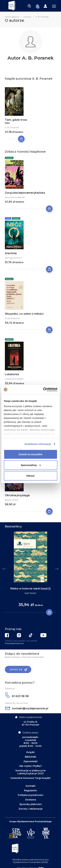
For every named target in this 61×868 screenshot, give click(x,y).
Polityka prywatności (31, 795)
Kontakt (31, 786)
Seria (8, 219)
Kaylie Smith (11, 500)
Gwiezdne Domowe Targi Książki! (30, 778)
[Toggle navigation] (29, 6)
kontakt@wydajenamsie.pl (27, 708)
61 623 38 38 (17, 696)
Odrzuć (31, 476)
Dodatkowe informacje (38, 444)
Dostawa (31, 800)
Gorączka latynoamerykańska (25, 193)
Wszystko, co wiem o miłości (24, 314)
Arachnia (11, 253)
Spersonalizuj (31, 465)
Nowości (9, 158)
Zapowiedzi (30, 761)
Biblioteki (31, 757)
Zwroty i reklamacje (30, 809)
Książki (30, 752)
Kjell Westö (31, 593)
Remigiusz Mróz (13, 258)
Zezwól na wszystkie (31, 454)
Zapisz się (18, 670)
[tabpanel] (30, 572)
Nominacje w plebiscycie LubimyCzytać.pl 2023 (30, 772)
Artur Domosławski (15, 197)
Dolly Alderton (12, 318)
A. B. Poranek (12, 127)
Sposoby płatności (31, 804)
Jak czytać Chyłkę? (30, 766)
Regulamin (30, 790)
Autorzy (27, 17)
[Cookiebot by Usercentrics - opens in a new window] (43, 389)
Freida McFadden (14, 379)
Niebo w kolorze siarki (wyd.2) (30, 589)
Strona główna (12, 17)
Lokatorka (12, 374)
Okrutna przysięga (17, 495)
